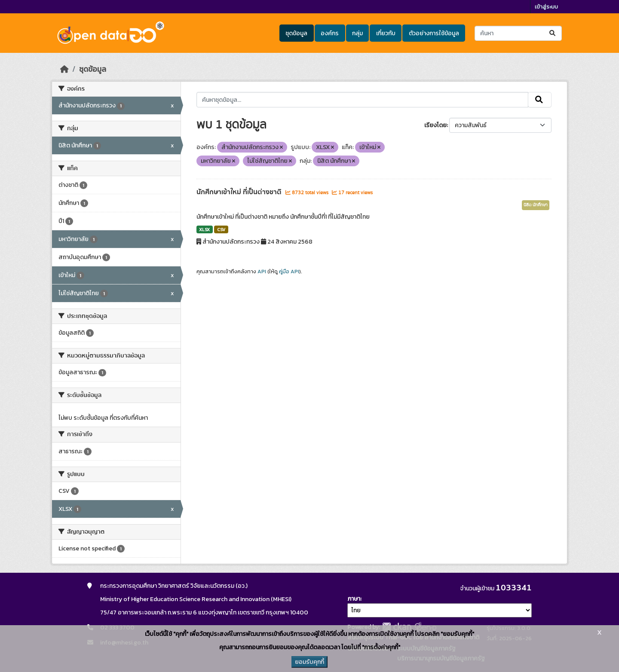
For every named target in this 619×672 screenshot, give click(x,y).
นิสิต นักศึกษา (536, 205)
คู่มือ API (289, 272)
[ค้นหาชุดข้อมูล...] (518, 33)
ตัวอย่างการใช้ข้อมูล (434, 33)
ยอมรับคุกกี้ (309, 662)
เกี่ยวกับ (386, 33)
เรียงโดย (435, 125)
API (262, 272)
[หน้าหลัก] (64, 69)
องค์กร (330, 33)
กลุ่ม (357, 33)
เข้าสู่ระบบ (546, 7)
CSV (221, 229)
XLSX (204, 229)
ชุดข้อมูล (296, 33)
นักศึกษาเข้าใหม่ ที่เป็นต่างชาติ (240, 192)
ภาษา (354, 599)
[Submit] (553, 33)
